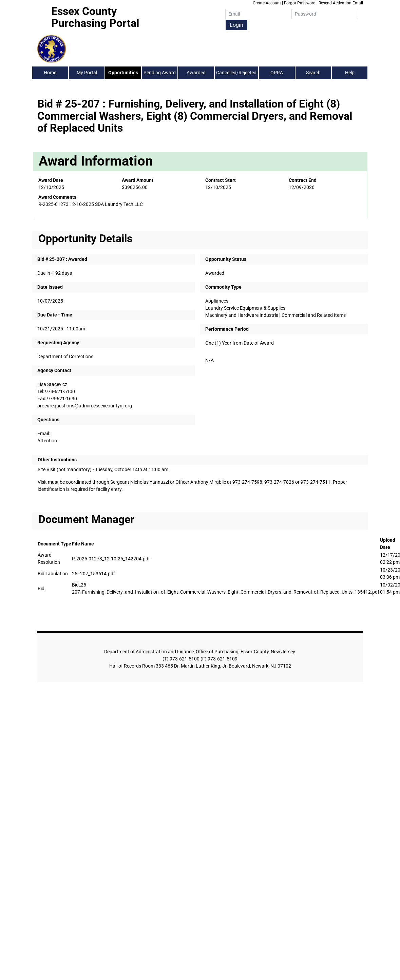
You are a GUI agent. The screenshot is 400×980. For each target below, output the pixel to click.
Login (236, 25)
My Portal (87, 73)
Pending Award (160, 73)
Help (350, 73)
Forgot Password (300, 3)
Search (313, 73)
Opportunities (123, 73)
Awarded (196, 73)
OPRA (277, 73)
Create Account (267, 3)
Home (50, 73)
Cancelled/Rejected (236, 73)
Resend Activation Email (341, 3)
